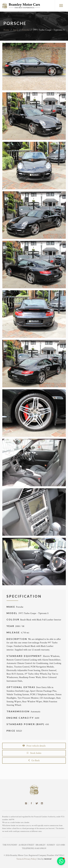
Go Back (34, 760)
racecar (48, 859)
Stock (16, 30)
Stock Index (34, 753)
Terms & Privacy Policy (26, 859)
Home (6, 30)
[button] (61, 861)
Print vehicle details (34, 746)
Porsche (26, 30)
